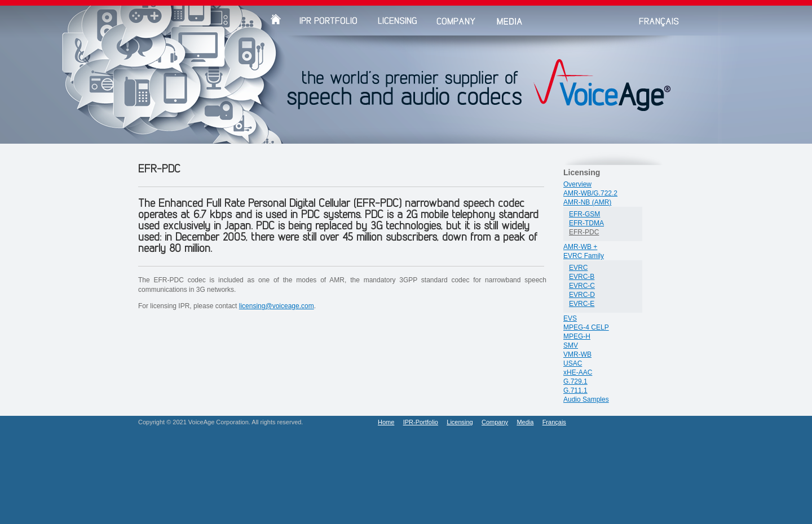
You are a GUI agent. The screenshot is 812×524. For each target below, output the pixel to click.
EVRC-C (582, 286)
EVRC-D (582, 295)
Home (386, 422)
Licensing (460, 422)
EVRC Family (584, 256)
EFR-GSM (584, 214)
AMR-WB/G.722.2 (590, 193)
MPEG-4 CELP (586, 327)
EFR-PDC (584, 232)
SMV (571, 345)
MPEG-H (577, 336)
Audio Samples (586, 399)
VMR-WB (577, 354)
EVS (570, 318)
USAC (573, 363)
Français (554, 422)
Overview (577, 184)
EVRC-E (582, 304)
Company (495, 422)
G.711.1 (575, 390)
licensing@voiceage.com (277, 306)
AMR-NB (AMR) (587, 202)
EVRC (578, 268)
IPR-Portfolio (421, 422)
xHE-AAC (578, 372)
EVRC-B (582, 277)
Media (525, 422)
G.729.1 (575, 381)
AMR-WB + (580, 247)
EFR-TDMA (586, 223)
